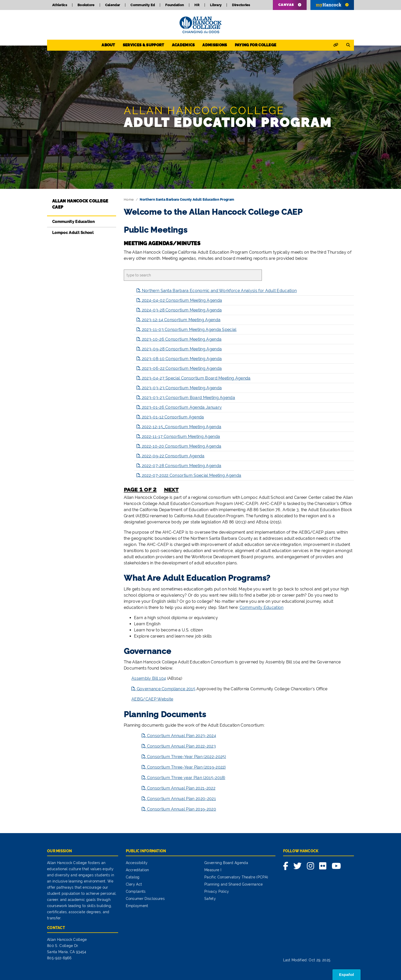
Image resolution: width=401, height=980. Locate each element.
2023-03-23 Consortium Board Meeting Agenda (188, 398)
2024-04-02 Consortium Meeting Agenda (182, 300)
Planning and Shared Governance (234, 884)
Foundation (175, 5)
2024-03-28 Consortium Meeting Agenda (182, 310)
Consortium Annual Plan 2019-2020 (182, 809)
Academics (183, 45)
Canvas (286, 5)
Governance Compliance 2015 (166, 689)
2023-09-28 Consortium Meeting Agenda (182, 349)
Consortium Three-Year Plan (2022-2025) (187, 757)
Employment (137, 906)
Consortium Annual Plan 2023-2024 (182, 736)
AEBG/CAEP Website (152, 699)
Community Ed (143, 5)
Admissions (215, 45)
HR (197, 5)
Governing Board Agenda (226, 863)
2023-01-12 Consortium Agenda (173, 417)
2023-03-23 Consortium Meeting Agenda (182, 388)
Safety (210, 899)
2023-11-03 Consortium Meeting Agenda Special (189, 330)
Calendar (113, 5)
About (108, 45)
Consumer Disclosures (145, 899)
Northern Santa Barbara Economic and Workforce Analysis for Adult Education (219, 291)
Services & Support (143, 45)
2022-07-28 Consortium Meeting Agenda (182, 466)
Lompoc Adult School (73, 233)
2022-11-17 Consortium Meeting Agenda (181, 437)
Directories (241, 5)
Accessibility (137, 863)
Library (216, 5)
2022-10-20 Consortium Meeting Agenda (182, 446)
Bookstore (86, 5)
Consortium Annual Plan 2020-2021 (181, 799)
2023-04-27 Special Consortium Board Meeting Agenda (196, 378)
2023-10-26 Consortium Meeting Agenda (182, 339)
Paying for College (256, 45)
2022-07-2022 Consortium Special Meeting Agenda (192, 475)
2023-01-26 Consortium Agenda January (182, 407)
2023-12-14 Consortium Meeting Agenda (181, 320)
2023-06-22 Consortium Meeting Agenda (182, 368)
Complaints (136, 891)
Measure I (213, 870)
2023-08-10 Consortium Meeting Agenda (182, 359)
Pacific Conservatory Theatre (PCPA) (236, 877)
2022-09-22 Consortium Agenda (173, 456)
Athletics (60, 5)
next (171, 489)
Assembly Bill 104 (149, 678)
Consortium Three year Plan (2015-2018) (186, 778)
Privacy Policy (217, 891)
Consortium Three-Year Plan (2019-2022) (186, 767)
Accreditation (137, 870)
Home (129, 200)
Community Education (73, 222)
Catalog (133, 877)
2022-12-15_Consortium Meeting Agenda (182, 427)
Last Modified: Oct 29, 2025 (307, 960)
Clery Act (134, 884)
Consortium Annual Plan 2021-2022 (181, 788)
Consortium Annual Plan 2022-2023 (181, 746)
